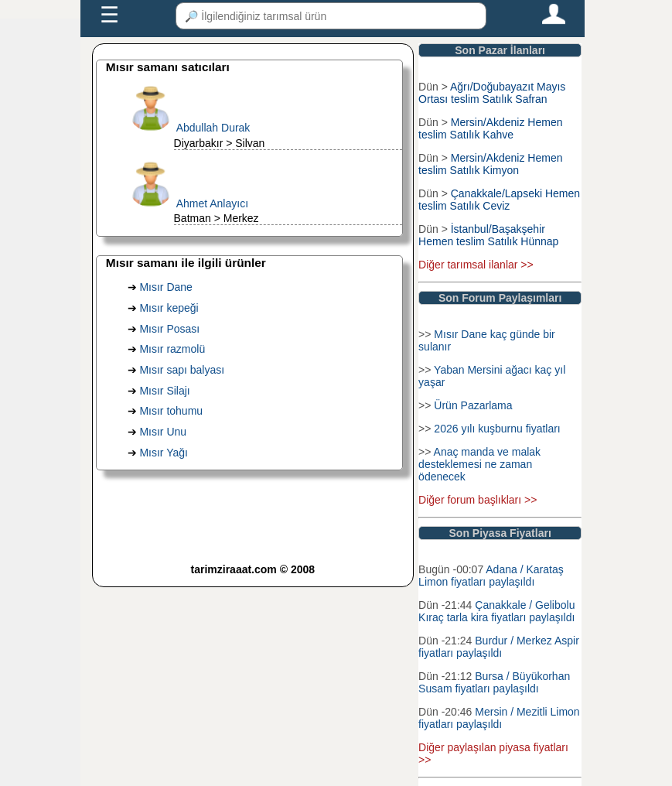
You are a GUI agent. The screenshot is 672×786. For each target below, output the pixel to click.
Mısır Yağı (164, 453)
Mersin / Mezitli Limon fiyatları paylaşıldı (499, 718)
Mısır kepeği (169, 308)
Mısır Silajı (164, 391)
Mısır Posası (169, 329)
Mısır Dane (165, 287)
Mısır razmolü (172, 349)
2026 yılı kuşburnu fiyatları (497, 429)
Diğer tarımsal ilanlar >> (476, 265)
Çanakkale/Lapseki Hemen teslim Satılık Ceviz (499, 200)
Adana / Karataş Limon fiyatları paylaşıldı (491, 576)
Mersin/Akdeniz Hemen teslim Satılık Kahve (490, 128)
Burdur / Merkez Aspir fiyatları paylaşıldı (499, 647)
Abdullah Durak (213, 128)
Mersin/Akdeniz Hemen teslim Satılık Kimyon (490, 164)
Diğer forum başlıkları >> (478, 500)
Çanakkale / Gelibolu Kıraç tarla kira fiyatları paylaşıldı (496, 611)
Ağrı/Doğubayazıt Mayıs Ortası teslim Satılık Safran (492, 93)
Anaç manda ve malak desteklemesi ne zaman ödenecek (479, 464)
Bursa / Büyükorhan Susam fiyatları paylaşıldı (494, 682)
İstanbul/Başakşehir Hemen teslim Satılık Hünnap (488, 235)
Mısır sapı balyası (182, 370)
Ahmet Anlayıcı (212, 203)
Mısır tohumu (171, 411)
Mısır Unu (163, 432)
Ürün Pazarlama (473, 405)
